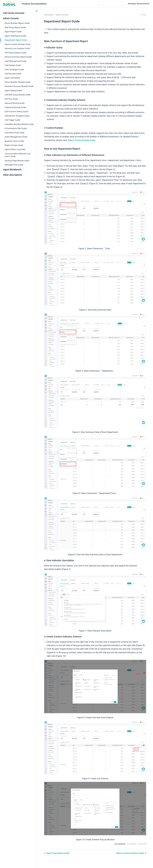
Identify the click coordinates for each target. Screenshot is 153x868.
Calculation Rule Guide (14, 133)
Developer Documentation (139, 4)
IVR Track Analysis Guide (15, 53)
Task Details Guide (13, 65)
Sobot (144, 15)
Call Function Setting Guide (16, 112)
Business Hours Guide (14, 141)
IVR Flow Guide (11, 99)
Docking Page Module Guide (17, 161)
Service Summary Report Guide (18, 57)
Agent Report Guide (13, 32)
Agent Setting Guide (13, 91)
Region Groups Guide (14, 145)
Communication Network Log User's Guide (17, 155)
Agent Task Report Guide (15, 36)
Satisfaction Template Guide (17, 116)
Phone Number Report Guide (17, 23)
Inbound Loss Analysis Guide (17, 48)
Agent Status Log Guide (15, 149)
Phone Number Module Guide (17, 82)
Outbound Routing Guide (15, 107)
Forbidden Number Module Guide (19, 124)
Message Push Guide (14, 165)
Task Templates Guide (14, 70)
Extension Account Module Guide (19, 86)
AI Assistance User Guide (16, 128)
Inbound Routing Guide (15, 103)
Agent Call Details (12, 78)
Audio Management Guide (16, 137)
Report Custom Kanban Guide (18, 44)
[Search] (111, 4)
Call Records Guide (13, 74)
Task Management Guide (16, 61)
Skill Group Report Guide (15, 27)
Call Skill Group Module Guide (18, 95)
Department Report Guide (16, 40)
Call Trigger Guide (12, 120)
